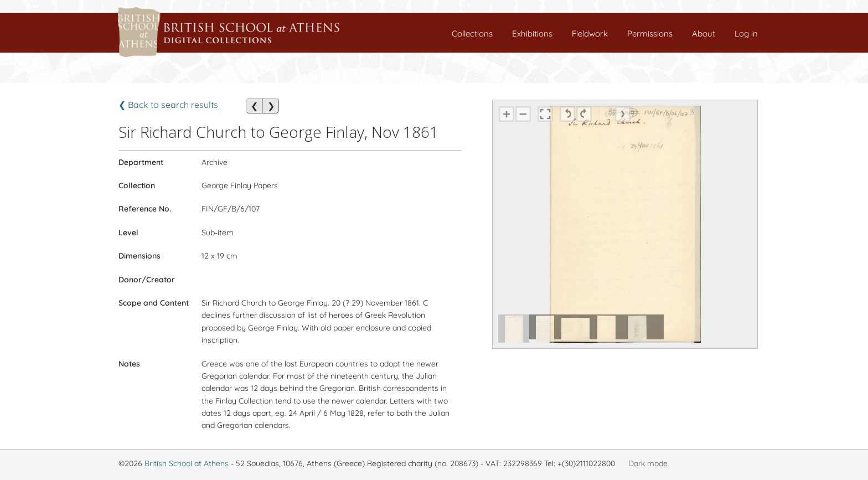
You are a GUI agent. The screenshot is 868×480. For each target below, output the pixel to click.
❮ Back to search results (168, 105)
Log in (746, 33)
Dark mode (648, 463)
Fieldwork (590, 33)
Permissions (650, 33)
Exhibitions (532, 33)
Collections (472, 33)
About (704, 33)
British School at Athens (187, 463)
